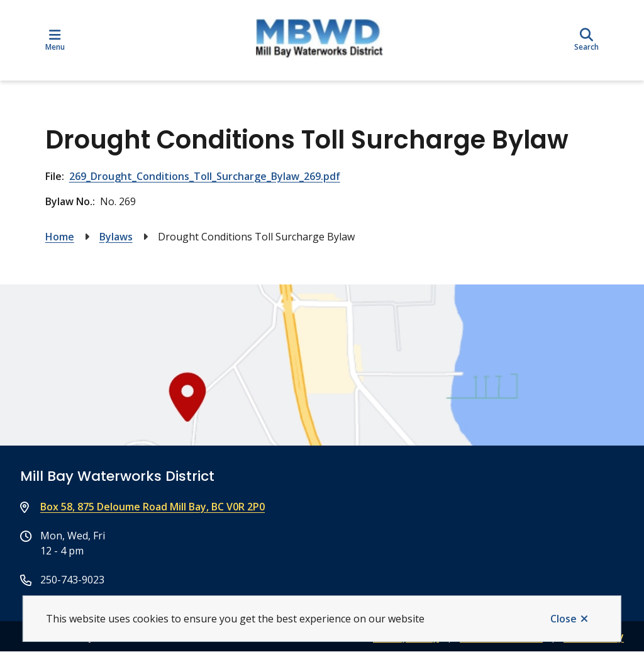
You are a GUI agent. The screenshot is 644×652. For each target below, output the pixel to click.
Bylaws (116, 237)
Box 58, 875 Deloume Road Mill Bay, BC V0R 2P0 (153, 507)
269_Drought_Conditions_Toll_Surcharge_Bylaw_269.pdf (205, 176)
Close (563, 619)
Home (60, 237)
